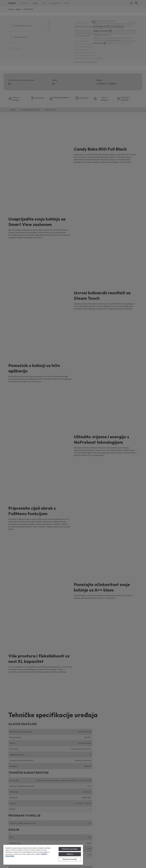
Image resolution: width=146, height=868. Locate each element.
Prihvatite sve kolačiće (70, 849)
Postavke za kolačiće (70, 859)
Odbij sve (70, 854)
